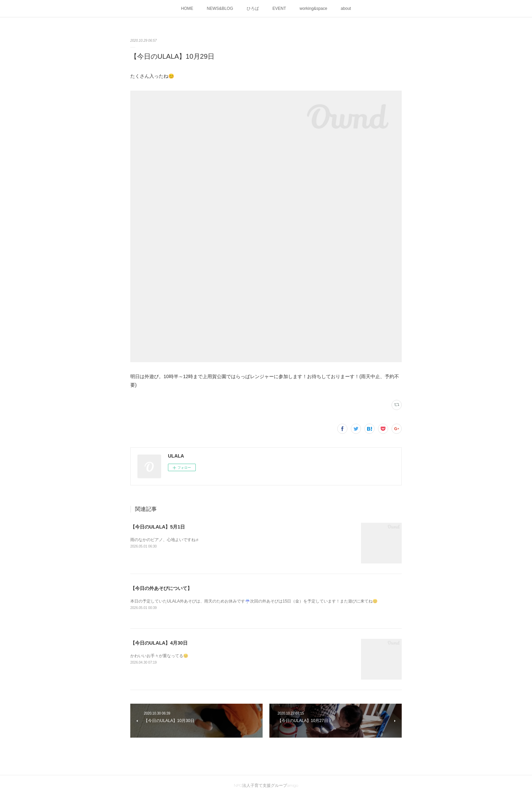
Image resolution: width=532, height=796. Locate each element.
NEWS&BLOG (220, 8)
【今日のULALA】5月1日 (158, 527)
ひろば (253, 8)
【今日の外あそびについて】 (161, 588)
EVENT (279, 8)
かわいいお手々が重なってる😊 (159, 656)
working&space (313, 8)
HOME (187, 8)
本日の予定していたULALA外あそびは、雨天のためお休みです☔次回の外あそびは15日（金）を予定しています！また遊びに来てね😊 (254, 601)
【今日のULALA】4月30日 (159, 643)
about (346, 8)
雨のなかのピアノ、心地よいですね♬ (164, 540)
